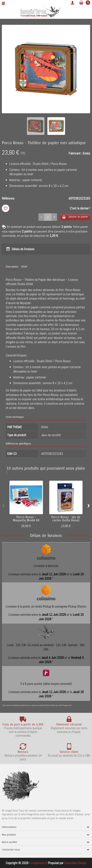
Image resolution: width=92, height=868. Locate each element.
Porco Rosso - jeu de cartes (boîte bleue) (66, 519)
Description (12, 267)
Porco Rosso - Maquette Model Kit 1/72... (26, 520)
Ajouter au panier (75, 217)
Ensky (86, 153)
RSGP (24, 267)
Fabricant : (75, 153)
